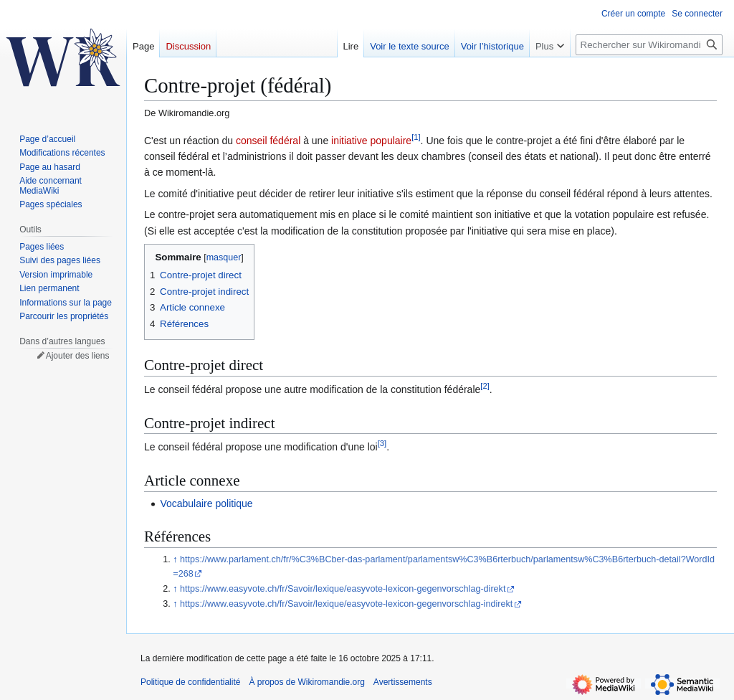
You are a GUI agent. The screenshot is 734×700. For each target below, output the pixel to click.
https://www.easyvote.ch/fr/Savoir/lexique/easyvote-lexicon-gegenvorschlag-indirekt (346, 604)
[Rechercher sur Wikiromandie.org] (649, 45)
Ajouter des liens (78, 356)
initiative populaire (371, 141)
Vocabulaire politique (206, 503)
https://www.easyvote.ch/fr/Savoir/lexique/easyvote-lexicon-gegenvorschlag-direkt (343, 589)
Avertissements (403, 682)
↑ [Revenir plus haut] (175, 559)
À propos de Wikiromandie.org (306, 682)
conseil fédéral (268, 141)
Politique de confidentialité (190, 682)
